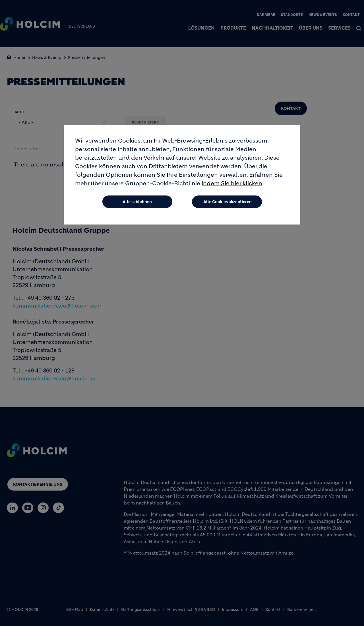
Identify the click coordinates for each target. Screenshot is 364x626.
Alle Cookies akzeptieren (227, 202)
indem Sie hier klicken (232, 183)
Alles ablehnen (137, 202)
